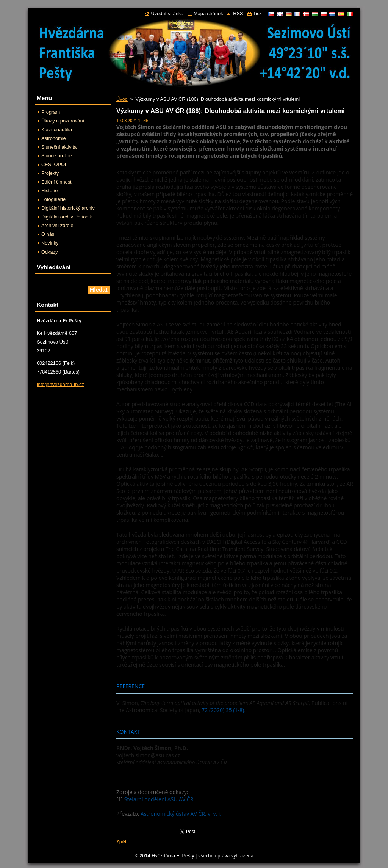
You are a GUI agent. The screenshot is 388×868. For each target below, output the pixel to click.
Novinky (50, 243)
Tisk (257, 13)
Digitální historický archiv (68, 208)
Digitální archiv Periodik (67, 217)
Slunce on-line (57, 156)
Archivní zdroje (57, 225)
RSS (238, 13)
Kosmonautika (57, 129)
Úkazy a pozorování (63, 121)
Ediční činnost (56, 182)
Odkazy (49, 252)
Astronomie (54, 138)
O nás (48, 234)
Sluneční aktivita (59, 147)
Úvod (122, 99)
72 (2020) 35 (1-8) (223, 710)
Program (51, 112)
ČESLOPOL (54, 164)
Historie (49, 191)
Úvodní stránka (167, 13)
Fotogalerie (53, 199)
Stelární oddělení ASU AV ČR (159, 799)
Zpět (121, 842)
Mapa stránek (208, 13)
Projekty (50, 173)
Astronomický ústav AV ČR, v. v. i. (181, 814)
